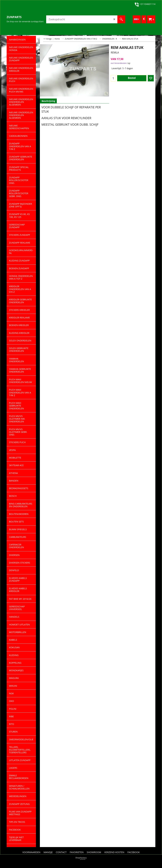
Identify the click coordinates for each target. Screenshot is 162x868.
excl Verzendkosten (119, 63)
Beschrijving (48, 101)
